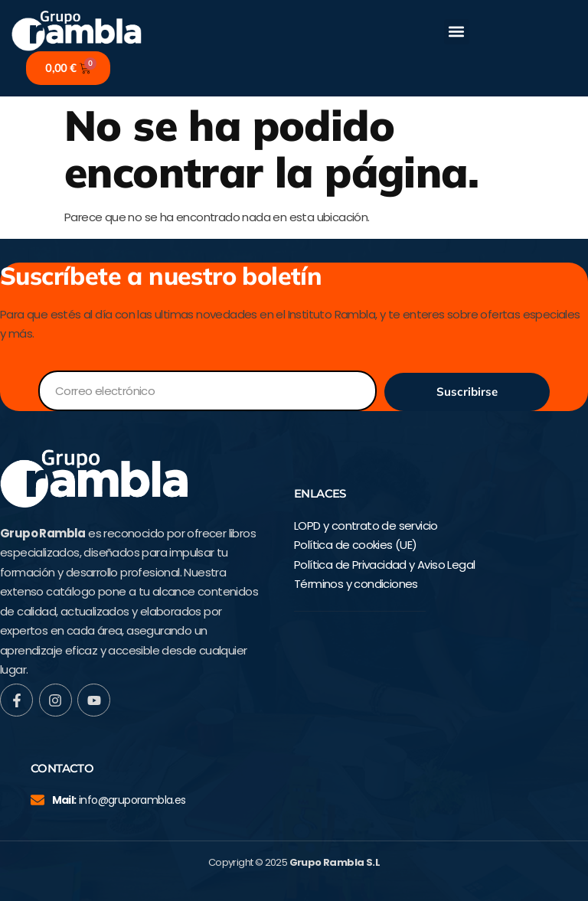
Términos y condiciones (356, 584)
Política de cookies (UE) (356, 545)
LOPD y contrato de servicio (366, 526)
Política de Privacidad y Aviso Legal (384, 565)
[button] (457, 32)
